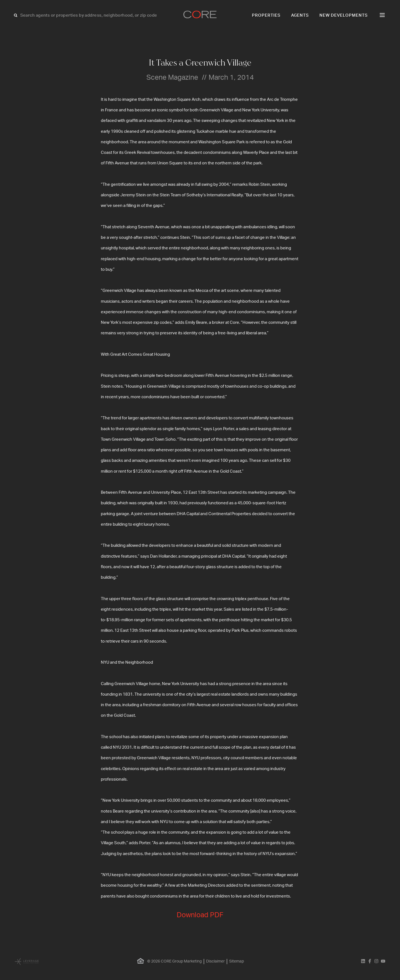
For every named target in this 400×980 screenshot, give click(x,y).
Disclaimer (215, 961)
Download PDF (200, 915)
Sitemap (237, 961)
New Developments (344, 15)
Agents (300, 15)
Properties (266, 15)
